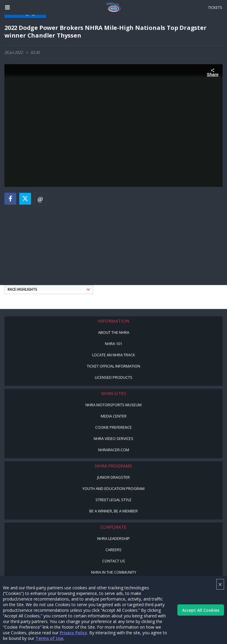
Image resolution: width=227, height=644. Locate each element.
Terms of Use (49, 638)
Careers (113, 550)
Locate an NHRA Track (114, 355)
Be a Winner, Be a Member (113, 511)
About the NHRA (114, 332)
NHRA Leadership (113, 538)
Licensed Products (114, 377)
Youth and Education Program (113, 488)
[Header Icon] (7, 7)
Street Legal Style (113, 500)
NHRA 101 (113, 344)
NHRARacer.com (114, 450)
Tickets (215, 7)
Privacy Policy (73, 633)
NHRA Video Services (113, 438)
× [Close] (220, 584)
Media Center (114, 416)
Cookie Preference (113, 427)
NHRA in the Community (114, 572)
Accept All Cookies (201, 610)
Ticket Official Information (113, 366)
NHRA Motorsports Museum (113, 405)
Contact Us (114, 561)
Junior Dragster (113, 477)
